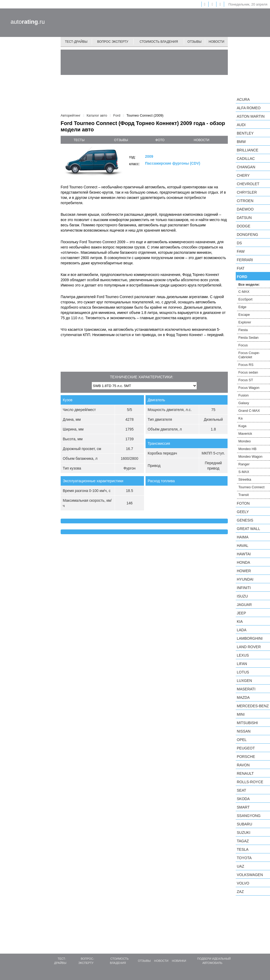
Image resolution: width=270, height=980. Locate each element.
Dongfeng (247, 235)
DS (239, 243)
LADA (242, 630)
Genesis (245, 520)
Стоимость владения (159, 42)
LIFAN (242, 664)
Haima (243, 537)
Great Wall (248, 529)
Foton (243, 503)
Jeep (241, 613)
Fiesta (243, 330)
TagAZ (243, 841)
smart (243, 807)
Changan (246, 167)
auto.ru (28, 22)
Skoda (243, 799)
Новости (216, 42)
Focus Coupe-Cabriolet (249, 355)
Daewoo (245, 209)
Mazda (243, 697)
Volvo (243, 883)
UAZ (240, 866)
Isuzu (242, 596)
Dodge (244, 226)
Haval (243, 546)
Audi (241, 125)
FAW (241, 251)
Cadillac (246, 159)
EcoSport (245, 299)
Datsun (244, 218)
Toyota (244, 858)
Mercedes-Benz (253, 706)
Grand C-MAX (249, 411)
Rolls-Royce (250, 782)
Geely (243, 512)
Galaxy (244, 403)
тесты (79, 140)
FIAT (241, 268)
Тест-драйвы (76, 42)
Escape (244, 315)
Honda (244, 562)
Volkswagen (250, 875)
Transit (244, 495)
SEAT (242, 790)
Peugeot (246, 748)
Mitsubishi (247, 723)
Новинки (179, 961)
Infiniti (244, 588)
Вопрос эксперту (113, 42)
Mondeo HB (247, 449)
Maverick (245, 434)
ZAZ (240, 892)
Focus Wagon (249, 388)
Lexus (243, 655)
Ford (242, 277)
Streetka (245, 479)
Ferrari (245, 260)
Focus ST (246, 380)
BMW (241, 142)
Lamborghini (250, 638)
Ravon (243, 765)
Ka (240, 418)
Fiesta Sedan (249, 338)
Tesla (243, 849)
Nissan (244, 731)
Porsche (246, 757)
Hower (244, 571)
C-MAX (244, 292)
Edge (242, 307)
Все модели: (249, 285)
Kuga (242, 426)
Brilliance (248, 150)
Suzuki (244, 833)
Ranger (244, 464)
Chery (243, 175)
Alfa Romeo (249, 108)
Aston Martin (251, 116)
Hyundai (245, 579)
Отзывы (194, 42)
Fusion (244, 395)
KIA (240, 622)
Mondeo (245, 441)
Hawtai (244, 554)
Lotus (243, 672)
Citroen (245, 201)
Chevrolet (248, 184)
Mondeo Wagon (250, 456)
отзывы (121, 140)
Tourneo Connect (251, 487)
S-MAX (244, 472)
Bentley (245, 133)
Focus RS (246, 365)
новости (202, 140)
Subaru (244, 824)
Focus (243, 345)
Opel (242, 740)
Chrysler (247, 192)
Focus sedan (248, 372)
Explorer (245, 322)
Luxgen (244, 681)
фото (160, 140)
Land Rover (249, 647)
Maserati (246, 689)
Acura (243, 99)
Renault (245, 773)
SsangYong (249, 816)
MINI (241, 714)
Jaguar (244, 605)
